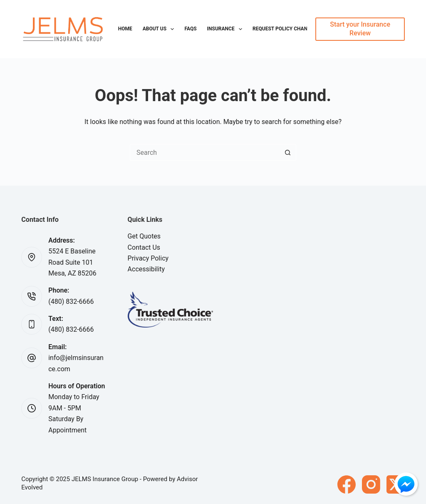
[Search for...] (205, 152)
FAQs (190, 29)
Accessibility (146, 269)
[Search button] (288, 152)
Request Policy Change (283, 29)
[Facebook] (347, 484)
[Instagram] (371, 484)
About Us (160, 29)
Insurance (226, 29)
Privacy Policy (148, 258)
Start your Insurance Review (360, 29)
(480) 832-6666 (71, 302)
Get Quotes (144, 236)
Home (125, 29)
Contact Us (144, 247)
